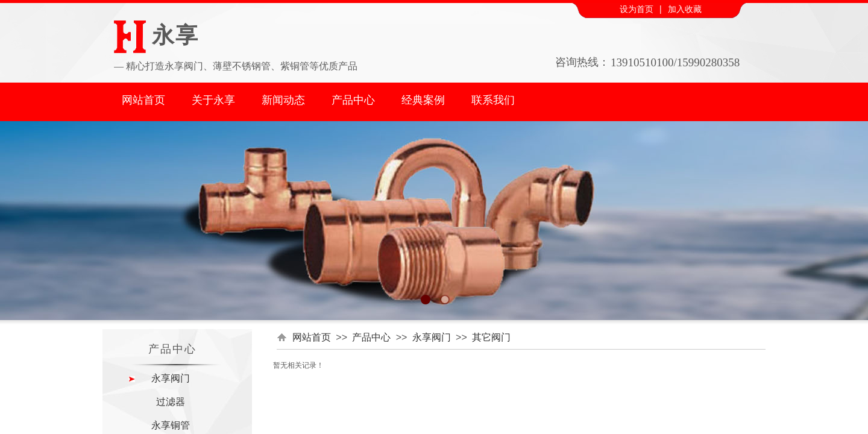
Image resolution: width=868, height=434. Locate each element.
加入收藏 (685, 9)
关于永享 (213, 100)
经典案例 (423, 100)
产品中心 (353, 100)
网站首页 (143, 100)
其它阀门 (491, 337)
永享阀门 (432, 337)
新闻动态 (283, 100)
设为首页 (637, 9)
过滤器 (171, 402)
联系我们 (493, 100)
